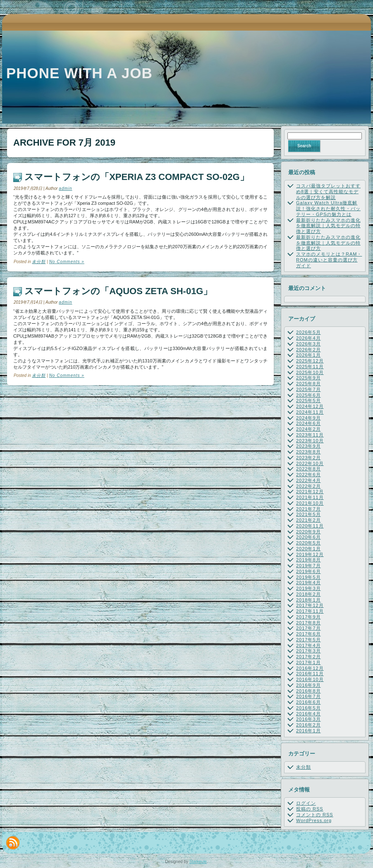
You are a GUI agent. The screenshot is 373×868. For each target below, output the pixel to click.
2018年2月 (308, 594)
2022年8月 (308, 469)
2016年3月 (308, 719)
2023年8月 (308, 452)
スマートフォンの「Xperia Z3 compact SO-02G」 (136, 177)
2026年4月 (308, 338)
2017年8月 (308, 623)
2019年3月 (308, 588)
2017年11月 (310, 611)
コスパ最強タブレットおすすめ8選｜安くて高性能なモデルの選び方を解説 (328, 192)
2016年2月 (308, 725)
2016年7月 (308, 696)
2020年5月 (308, 543)
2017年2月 (308, 657)
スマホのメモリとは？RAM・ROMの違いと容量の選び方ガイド (329, 260)
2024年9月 (308, 418)
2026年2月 (308, 350)
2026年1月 (308, 355)
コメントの (315, 815)
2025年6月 (308, 395)
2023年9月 (308, 446)
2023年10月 (310, 441)
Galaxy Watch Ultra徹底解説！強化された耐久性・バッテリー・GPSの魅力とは (328, 209)
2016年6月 (308, 702)
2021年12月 (310, 492)
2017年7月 (308, 628)
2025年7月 (308, 389)
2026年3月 (308, 344)
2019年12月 (310, 554)
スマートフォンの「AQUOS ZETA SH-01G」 (118, 291)
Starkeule (198, 862)
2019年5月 (308, 577)
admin (65, 188)
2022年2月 (308, 486)
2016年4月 (308, 714)
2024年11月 (310, 412)
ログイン (306, 803)
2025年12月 (310, 361)
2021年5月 (308, 514)
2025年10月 (310, 372)
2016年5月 (308, 708)
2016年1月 (308, 731)
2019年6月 (308, 571)
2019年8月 (308, 560)
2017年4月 (308, 645)
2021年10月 (310, 503)
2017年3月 (308, 651)
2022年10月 (310, 463)
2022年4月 (308, 480)
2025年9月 (308, 378)
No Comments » (67, 262)
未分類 (39, 262)
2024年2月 (308, 429)
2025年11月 (310, 367)
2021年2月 (308, 520)
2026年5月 (308, 332)
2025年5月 (308, 400)
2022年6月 (308, 475)
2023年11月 (310, 435)
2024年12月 (310, 406)
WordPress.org (314, 820)
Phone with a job (79, 73)
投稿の (310, 809)
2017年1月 (308, 662)
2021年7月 (308, 509)
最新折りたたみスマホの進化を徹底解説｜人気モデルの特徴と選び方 (328, 226)
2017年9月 (308, 617)
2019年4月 (308, 583)
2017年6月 (308, 634)
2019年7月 (308, 566)
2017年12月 (310, 605)
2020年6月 (308, 537)
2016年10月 (310, 679)
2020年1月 (308, 549)
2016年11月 (310, 674)
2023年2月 (308, 458)
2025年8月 (308, 384)
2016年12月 (310, 668)
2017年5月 (308, 640)
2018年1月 (308, 600)
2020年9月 (308, 532)
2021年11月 (310, 497)
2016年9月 (308, 685)
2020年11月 (310, 526)
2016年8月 (308, 691)
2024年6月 (308, 423)
